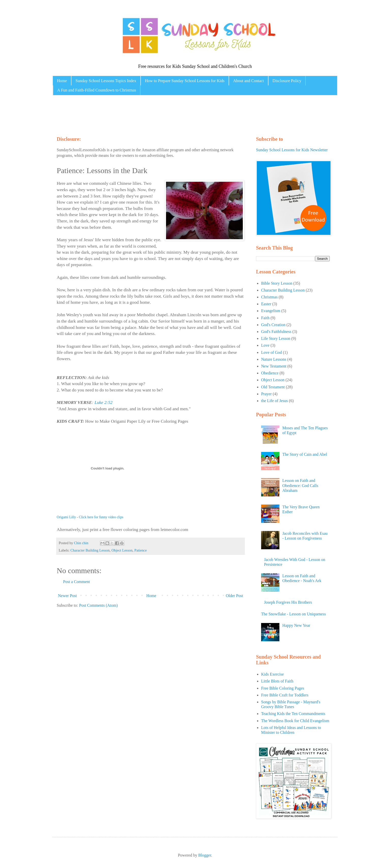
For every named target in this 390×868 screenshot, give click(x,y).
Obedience (270, 373)
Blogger (205, 855)
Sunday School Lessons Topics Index (106, 81)
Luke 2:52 (104, 402)
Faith (265, 318)
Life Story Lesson (276, 338)
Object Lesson (122, 550)
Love (265, 345)
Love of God (272, 352)
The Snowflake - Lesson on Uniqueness (294, 614)
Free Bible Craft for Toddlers (285, 695)
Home (62, 81)
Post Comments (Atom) (98, 605)
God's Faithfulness (276, 332)
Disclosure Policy (287, 81)
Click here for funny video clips (101, 517)
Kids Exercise (272, 674)
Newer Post (67, 596)
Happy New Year (296, 625)
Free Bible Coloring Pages (283, 688)
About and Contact (249, 81)
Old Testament (273, 387)
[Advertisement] (153, 114)
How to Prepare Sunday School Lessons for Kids (185, 81)
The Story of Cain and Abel (305, 454)
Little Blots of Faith (277, 681)
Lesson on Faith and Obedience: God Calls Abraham (300, 485)
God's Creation (273, 325)
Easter (266, 304)
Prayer (266, 394)
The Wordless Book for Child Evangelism (295, 721)
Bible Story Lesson (277, 283)
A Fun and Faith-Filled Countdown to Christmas (97, 90)
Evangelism (271, 311)
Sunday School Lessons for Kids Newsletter (292, 150)
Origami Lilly (66, 517)
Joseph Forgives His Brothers (288, 602)
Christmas (269, 297)
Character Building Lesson (90, 550)
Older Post (234, 596)
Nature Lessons (274, 359)
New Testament (274, 366)
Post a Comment (77, 582)
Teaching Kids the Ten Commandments (293, 714)
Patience (140, 550)
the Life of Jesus (274, 401)
